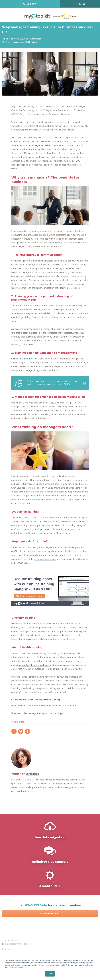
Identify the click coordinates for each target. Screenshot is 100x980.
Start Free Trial (50, 913)
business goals (59, 309)
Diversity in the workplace (24, 624)
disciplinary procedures (45, 559)
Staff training (31, 42)
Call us (29, 4)
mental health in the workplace (34, 665)
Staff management (15, 42)
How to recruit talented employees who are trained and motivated (44, 706)
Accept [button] (50, 974)
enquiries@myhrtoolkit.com (18, 944)
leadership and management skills (33, 145)
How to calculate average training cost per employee (37, 713)
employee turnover (43, 529)
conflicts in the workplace (24, 551)
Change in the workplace (24, 359)
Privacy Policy (20, 968)
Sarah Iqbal (36, 39)
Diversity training (29, 635)
